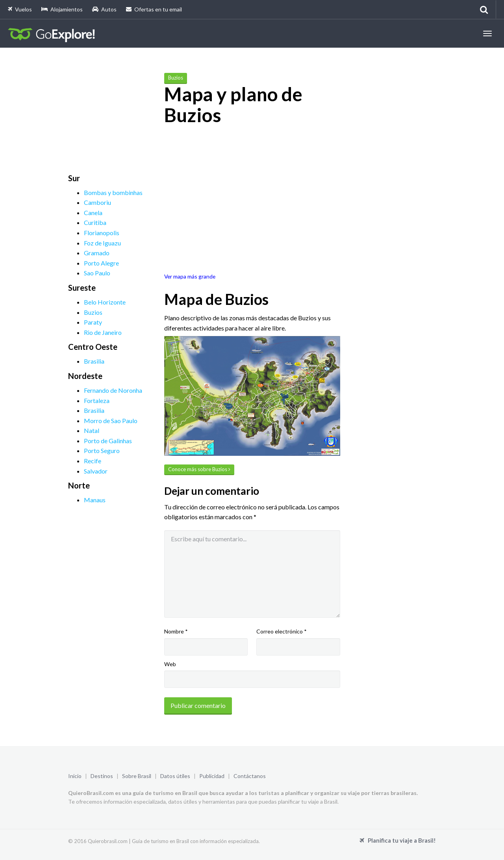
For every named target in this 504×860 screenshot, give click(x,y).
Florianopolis (102, 233)
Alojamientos (62, 9)
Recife (93, 461)
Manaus (95, 500)
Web (170, 664)
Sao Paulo (97, 273)
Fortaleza (97, 400)
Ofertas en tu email (154, 9)
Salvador (96, 471)
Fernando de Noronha (113, 390)
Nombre (176, 631)
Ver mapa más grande (190, 276)
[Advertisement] (127, 122)
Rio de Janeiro (103, 332)
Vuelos (20, 9)
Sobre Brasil (137, 776)
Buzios (93, 312)
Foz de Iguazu (102, 243)
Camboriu (97, 202)
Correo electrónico (282, 631)
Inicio (75, 776)
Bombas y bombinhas (113, 192)
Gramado (97, 253)
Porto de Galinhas (108, 441)
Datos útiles (175, 776)
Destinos (102, 776)
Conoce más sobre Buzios (199, 469)
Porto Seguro (102, 450)
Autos (104, 9)
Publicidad (212, 776)
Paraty (93, 322)
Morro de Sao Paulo (111, 421)
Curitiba (95, 222)
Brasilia (94, 361)
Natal (92, 430)
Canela (93, 213)
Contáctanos (250, 776)
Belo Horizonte (105, 302)
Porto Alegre (101, 263)
